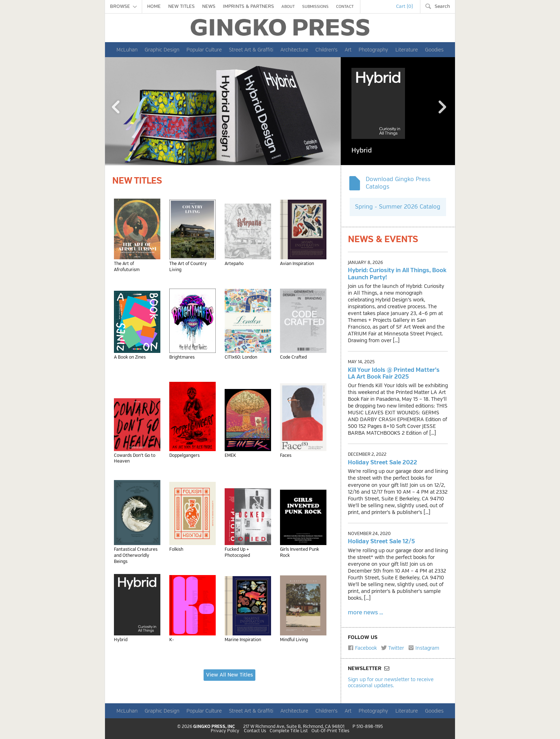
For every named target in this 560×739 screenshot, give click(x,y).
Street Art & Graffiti (251, 50)
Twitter (392, 648)
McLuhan (127, 50)
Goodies (434, 50)
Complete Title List (289, 731)
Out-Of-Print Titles (330, 731)
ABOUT (288, 7)
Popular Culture (204, 50)
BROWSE (123, 6)
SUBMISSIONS (315, 7)
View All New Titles (229, 675)
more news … (366, 613)
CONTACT (345, 7)
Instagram (424, 648)
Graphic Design (162, 50)
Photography (373, 50)
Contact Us (255, 731)
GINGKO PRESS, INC (214, 727)
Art (348, 50)
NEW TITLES (181, 6)
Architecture (294, 50)
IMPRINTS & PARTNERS (248, 6)
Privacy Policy (225, 731)
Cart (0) (404, 6)
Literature (407, 50)
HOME (154, 6)
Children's (326, 50)
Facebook (362, 648)
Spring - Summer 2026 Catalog (398, 207)
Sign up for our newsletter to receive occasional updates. (391, 682)
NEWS (209, 6)
